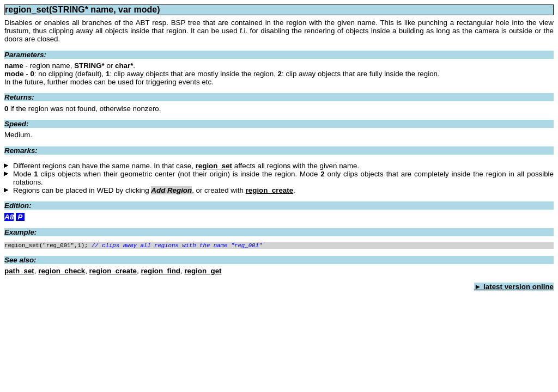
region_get (203, 272)
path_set (19, 272)
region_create (269, 190)
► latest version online (514, 288)
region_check (62, 272)
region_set (214, 166)
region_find (160, 272)
